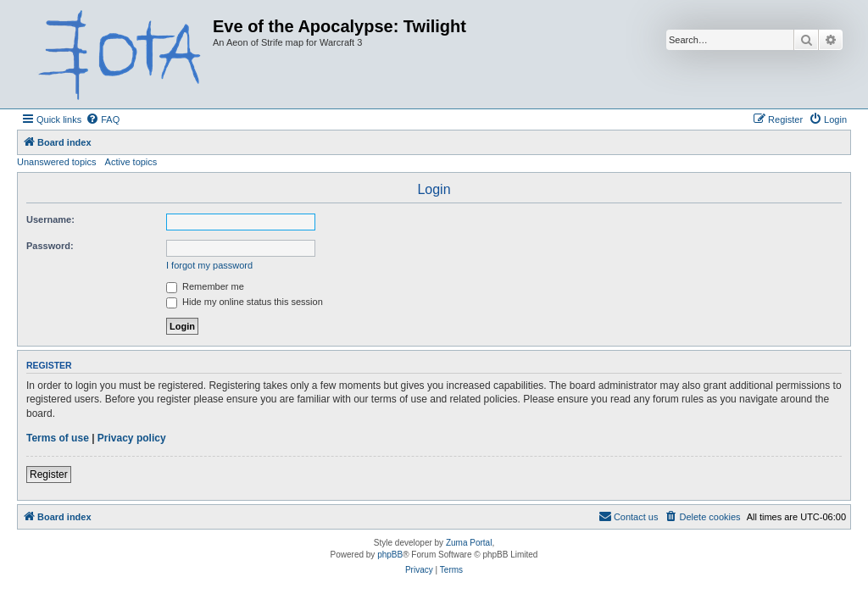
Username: (50, 219)
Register (49, 474)
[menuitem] (103, 119)
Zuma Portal (469, 543)
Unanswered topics (57, 162)
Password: (50, 246)
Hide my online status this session (245, 302)
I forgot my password (209, 265)
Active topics (131, 162)
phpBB (390, 555)
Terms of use (58, 438)
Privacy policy (132, 438)
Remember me (205, 286)
